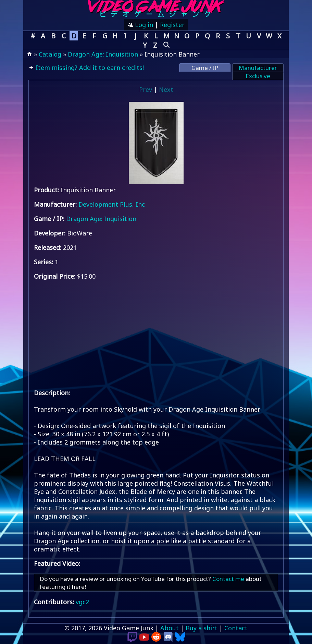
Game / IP (205, 68)
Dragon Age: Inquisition (103, 54)
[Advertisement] (156, 335)
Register (172, 25)
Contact (236, 628)
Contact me (228, 579)
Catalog (50, 54)
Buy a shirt (202, 628)
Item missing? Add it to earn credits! (89, 68)
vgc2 (82, 602)
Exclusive (258, 76)
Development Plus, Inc (112, 204)
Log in (143, 25)
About (170, 628)
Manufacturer (258, 68)
